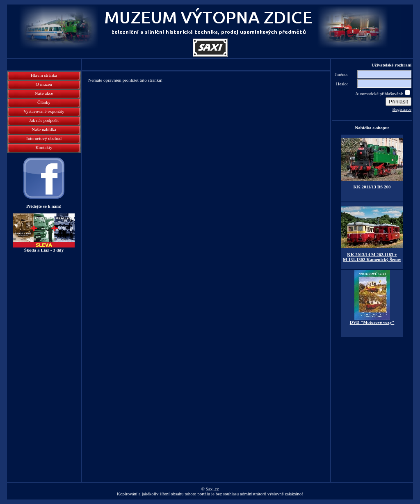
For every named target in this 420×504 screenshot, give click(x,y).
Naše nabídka (44, 129)
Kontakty (44, 147)
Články (44, 102)
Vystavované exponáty (44, 111)
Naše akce (44, 93)
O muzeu (44, 84)
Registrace (402, 109)
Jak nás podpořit (44, 120)
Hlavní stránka (44, 75)
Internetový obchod (44, 138)
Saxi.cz (212, 489)
